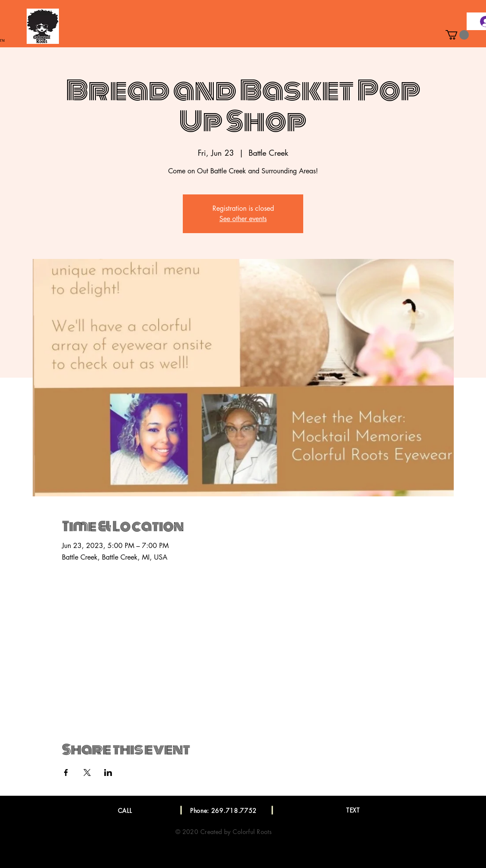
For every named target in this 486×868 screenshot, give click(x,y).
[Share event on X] (87, 773)
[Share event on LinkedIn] (108, 773)
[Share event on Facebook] (66, 773)
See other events (243, 219)
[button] (457, 35)
